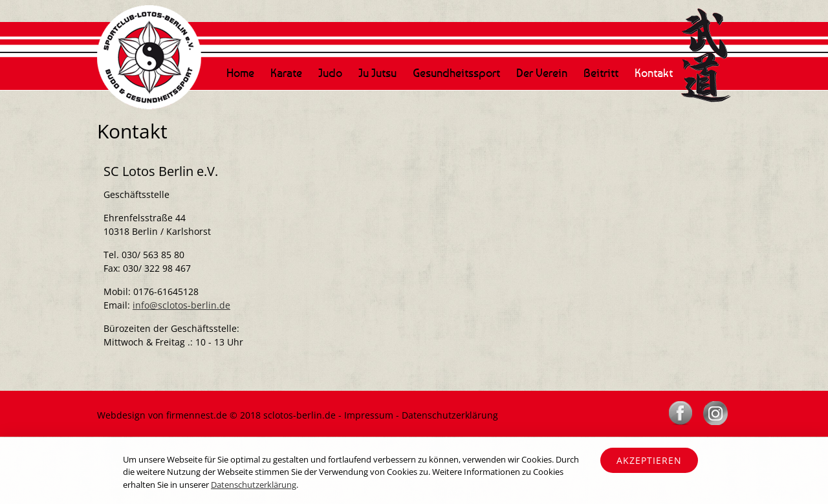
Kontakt (654, 72)
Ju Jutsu (377, 72)
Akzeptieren (649, 460)
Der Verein (542, 72)
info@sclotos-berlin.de (181, 305)
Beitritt (601, 72)
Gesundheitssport (456, 72)
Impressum (369, 415)
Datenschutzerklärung (450, 415)
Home (240, 72)
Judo (330, 72)
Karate (286, 72)
